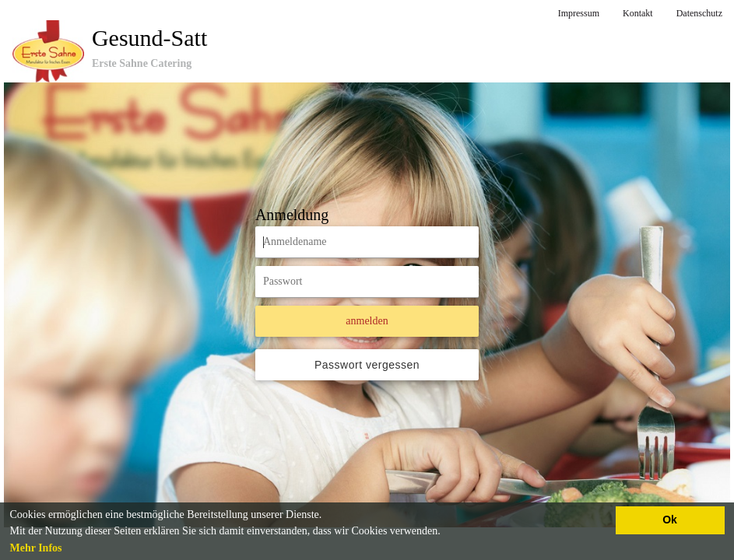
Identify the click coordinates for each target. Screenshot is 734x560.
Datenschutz (699, 13)
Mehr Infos (36, 548)
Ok (670, 520)
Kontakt (638, 13)
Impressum (579, 13)
